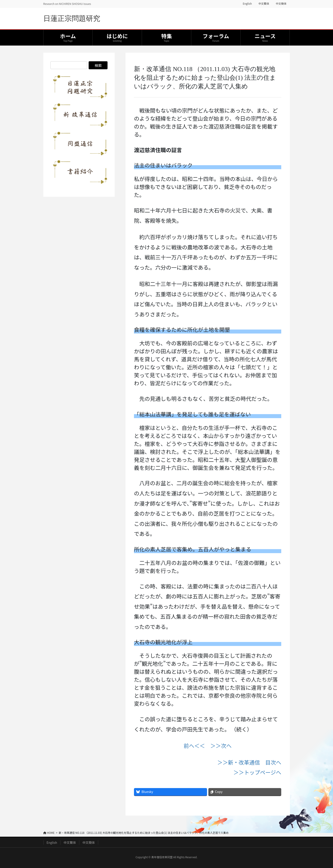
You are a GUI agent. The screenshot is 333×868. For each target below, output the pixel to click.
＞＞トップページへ (257, 772)
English (247, 4)
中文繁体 (264, 4)
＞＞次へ (221, 746)
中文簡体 (281, 4)
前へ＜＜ (194, 746)
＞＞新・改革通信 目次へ (249, 762)
